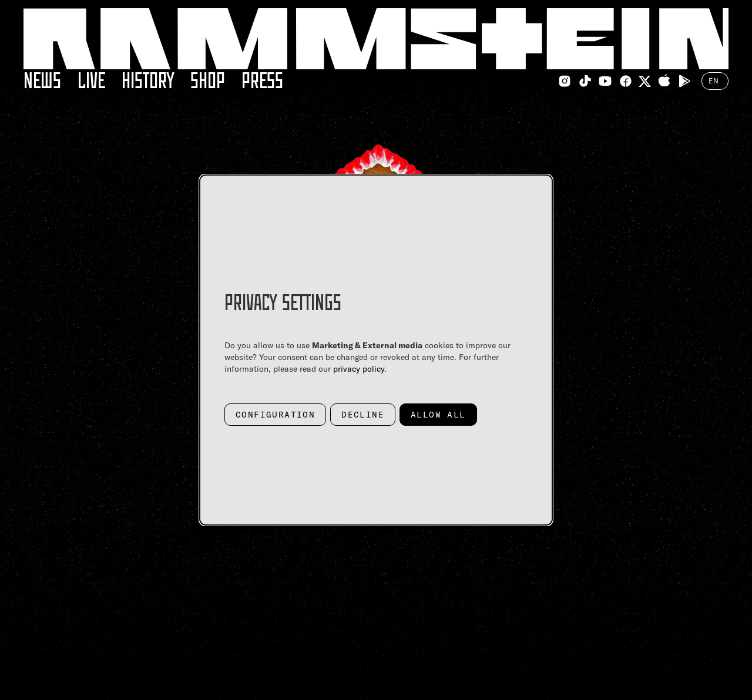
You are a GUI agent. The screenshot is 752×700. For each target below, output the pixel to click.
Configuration (275, 415)
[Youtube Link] (605, 81)
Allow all (438, 415)
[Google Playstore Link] (684, 81)
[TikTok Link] (585, 81)
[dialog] (376, 350)
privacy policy (359, 369)
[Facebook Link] (626, 81)
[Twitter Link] (645, 81)
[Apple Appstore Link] (664, 81)
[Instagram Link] (565, 81)
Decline (363, 415)
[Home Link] (376, 39)
